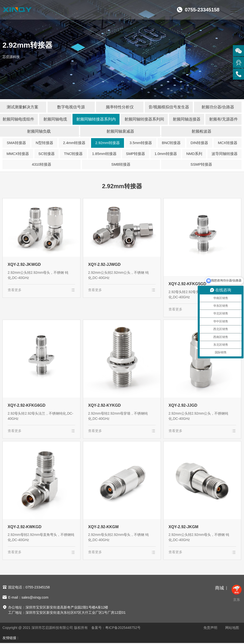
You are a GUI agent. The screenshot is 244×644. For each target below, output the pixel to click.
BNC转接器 (171, 143)
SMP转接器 (136, 154)
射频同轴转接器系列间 (144, 119)
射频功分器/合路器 (218, 107)
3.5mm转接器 (141, 143)
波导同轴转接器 (225, 154)
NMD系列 (194, 154)
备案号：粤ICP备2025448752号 (116, 629)
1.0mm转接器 (166, 154)
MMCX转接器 (18, 154)
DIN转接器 (199, 143)
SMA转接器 (16, 143)
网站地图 (232, 629)
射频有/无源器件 (223, 119)
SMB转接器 (121, 165)
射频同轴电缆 (55, 119)
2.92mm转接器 (108, 143)
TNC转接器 (73, 154)
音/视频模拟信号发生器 (169, 107)
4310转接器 (42, 165)
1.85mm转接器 (104, 154)
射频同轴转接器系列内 (96, 119)
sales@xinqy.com (35, 598)
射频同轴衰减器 (120, 131)
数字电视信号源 (71, 107)
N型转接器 (44, 143)
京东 (237, 594)
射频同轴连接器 (187, 119)
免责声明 (210, 629)
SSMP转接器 (201, 165)
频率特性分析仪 (120, 107)
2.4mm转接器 (74, 143)
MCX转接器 (227, 143)
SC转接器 (47, 154)
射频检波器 (201, 131)
